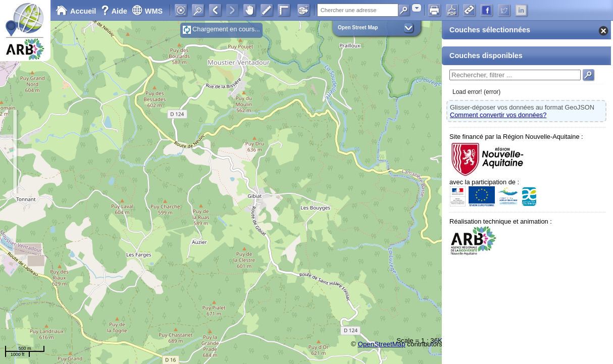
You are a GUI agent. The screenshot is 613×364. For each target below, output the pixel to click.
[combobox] (417, 8)
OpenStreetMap (382, 344)
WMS (147, 11)
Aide (115, 11)
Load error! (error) (476, 92)
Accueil (76, 11)
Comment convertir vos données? (498, 115)
